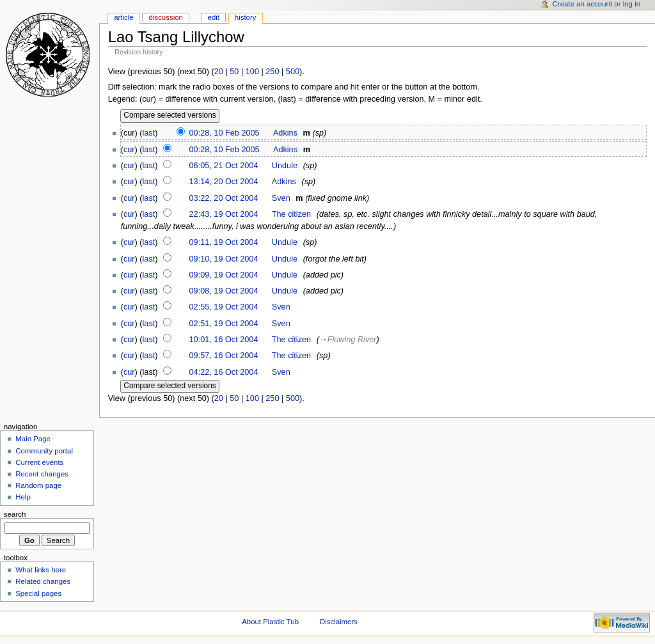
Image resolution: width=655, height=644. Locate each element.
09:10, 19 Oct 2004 (224, 259)
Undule (285, 166)
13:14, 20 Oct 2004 (224, 182)
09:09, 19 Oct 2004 (224, 275)
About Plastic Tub (270, 622)
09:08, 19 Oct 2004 (224, 291)
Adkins (285, 133)
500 (293, 72)
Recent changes (42, 474)
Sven (281, 198)
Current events (39, 462)
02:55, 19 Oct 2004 (224, 307)
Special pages (38, 593)
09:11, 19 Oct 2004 (224, 242)
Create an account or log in (597, 4)
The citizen (291, 214)
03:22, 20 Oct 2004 (224, 198)
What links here (41, 570)
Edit (214, 17)
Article (124, 17)
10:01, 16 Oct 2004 (224, 340)
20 (219, 72)
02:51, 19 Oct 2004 (224, 324)
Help (23, 497)
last (149, 133)
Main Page (33, 439)
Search (15, 514)
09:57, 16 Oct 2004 (224, 356)
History (246, 17)
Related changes (43, 581)
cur (129, 150)
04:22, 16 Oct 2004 (224, 372)
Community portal (44, 451)
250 (272, 72)
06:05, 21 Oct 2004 (224, 166)
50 (234, 72)
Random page (38, 485)
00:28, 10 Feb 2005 (225, 133)
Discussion (165, 17)
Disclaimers (339, 622)
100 (252, 72)
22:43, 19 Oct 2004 (224, 214)
